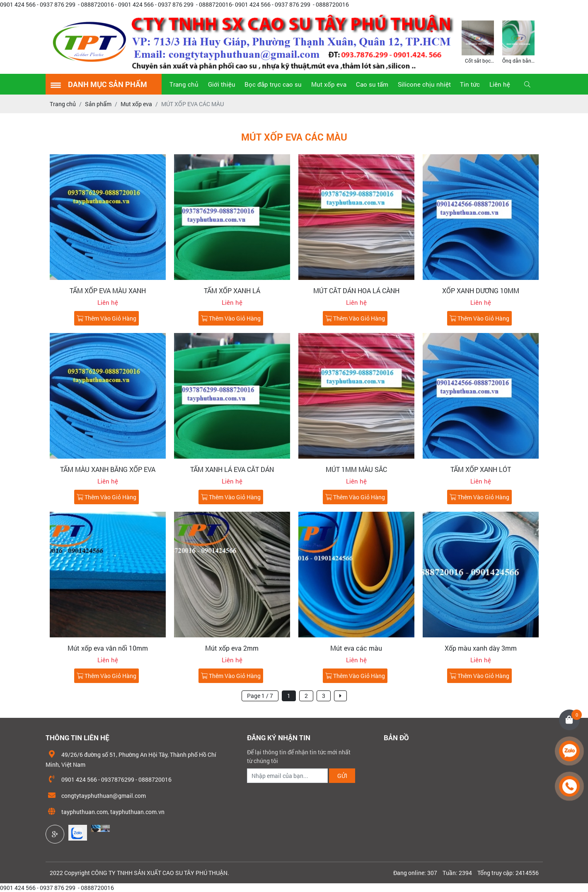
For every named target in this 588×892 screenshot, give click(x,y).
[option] (478, 41)
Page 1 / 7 (260, 696)
